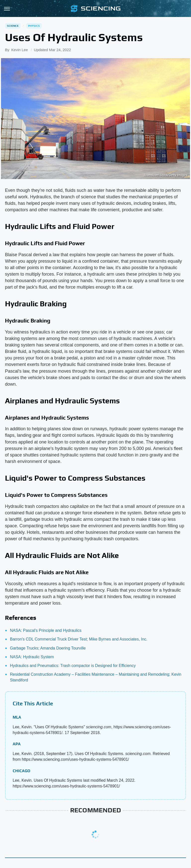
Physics (34, 26)
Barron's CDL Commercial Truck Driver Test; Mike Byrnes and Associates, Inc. (79, 639)
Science (13, 26)
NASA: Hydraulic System (32, 657)
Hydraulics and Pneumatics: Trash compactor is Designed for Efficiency (73, 666)
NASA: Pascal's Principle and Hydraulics (46, 630)
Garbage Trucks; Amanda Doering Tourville (48, 648)
